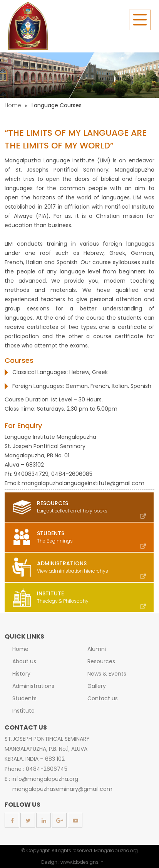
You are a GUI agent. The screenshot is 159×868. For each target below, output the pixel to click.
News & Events (107, 674)
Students (24, 698)
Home (13, 105)
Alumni (97, 649)
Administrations (33, 686)
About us (24, 661)
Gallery (97, 686)
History (21, 674)
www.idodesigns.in (82, 862)
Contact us (103, 698)
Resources (101, 661)
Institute (23, 711)
